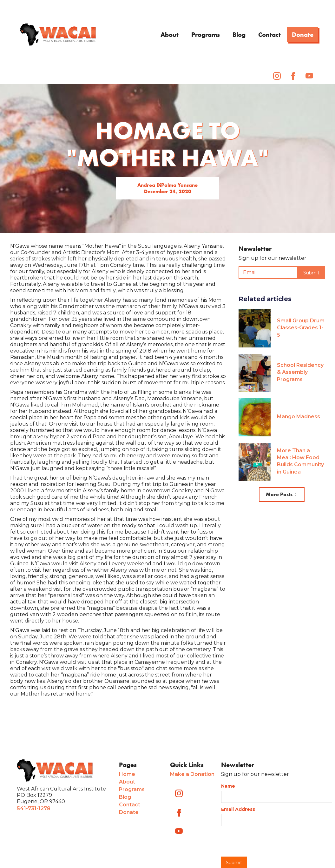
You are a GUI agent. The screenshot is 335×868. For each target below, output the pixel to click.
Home (127, 774)
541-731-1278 (34, 808)
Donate (303, 35)
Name (228, 786)
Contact (269, 35)
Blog (239, 35)
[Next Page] (282, 495)
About (170, 35)
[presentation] (269, 842)
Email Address (238, 809)
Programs (206, 35)
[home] (58, 35)
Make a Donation (192, 774)
